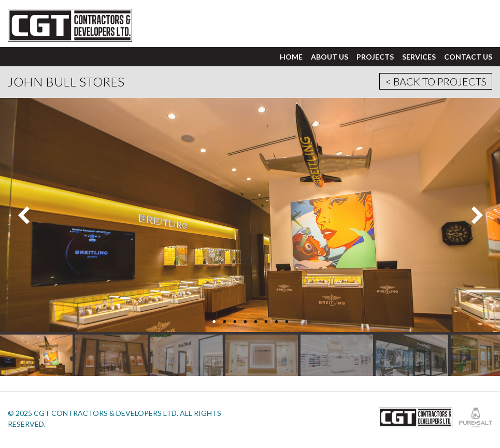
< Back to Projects (436, 81)
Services (419, 57)
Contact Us (468, 57)
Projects (375, 57)
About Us (330, 57)
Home (291, 57)
